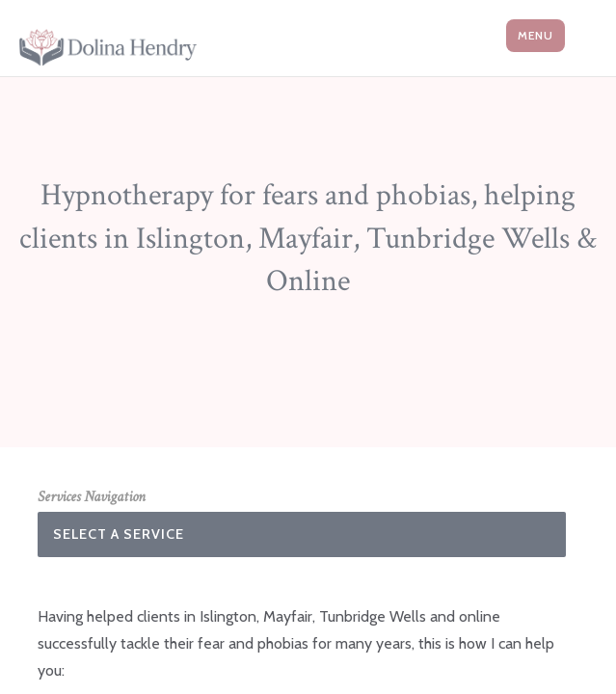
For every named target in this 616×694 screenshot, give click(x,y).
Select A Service (119, 534)
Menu (536, 35)
